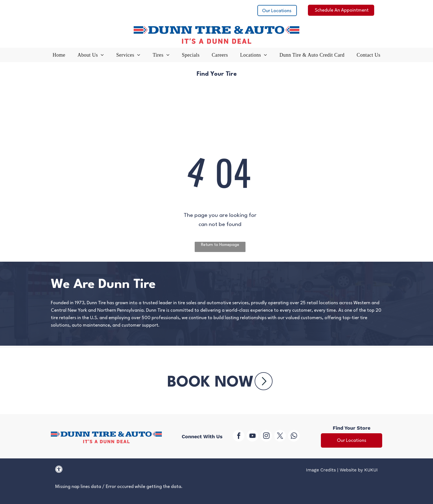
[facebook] (239, 436)
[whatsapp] (294, 436)
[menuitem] (59, 57)
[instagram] (266, 436)
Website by (351, 470)
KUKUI (371, 470)
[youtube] (252, 436)
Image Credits (321, 470)
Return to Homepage (220, 245)
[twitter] (280, 436)
